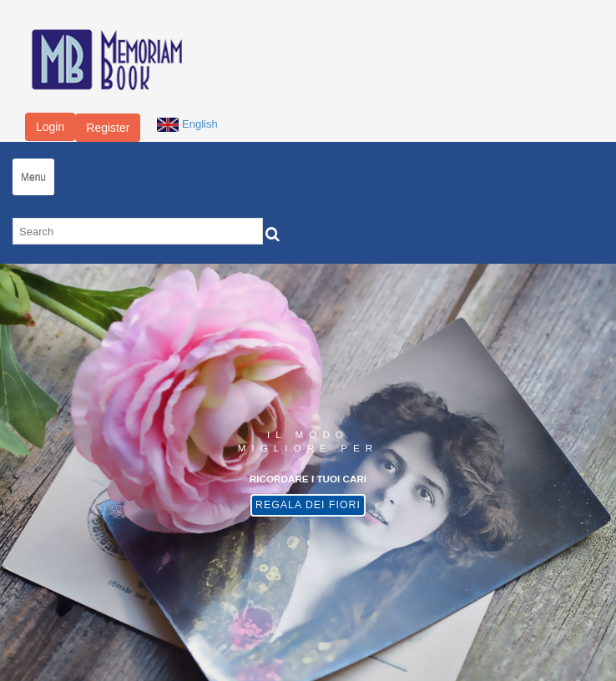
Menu (33, 177)
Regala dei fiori (308, 505)
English (187, 124)
